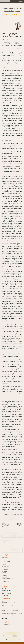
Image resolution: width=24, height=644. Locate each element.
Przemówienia (5, 583)
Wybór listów (5, 577)
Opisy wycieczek (6, 563)
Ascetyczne (5, 575)
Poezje (4, 559)
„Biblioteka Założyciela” (7, 590)
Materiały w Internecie (6, 594)
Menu (22, 1)
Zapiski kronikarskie (7, 561)
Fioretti (3, 568)
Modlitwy (4, 565)
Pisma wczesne (5, 557)
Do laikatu (5, 573)
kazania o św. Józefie (11, 517)
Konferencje (4, 571)
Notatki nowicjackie (7, 560)
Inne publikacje (5, 595)
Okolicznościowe (6, 581)
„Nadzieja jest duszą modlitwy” (8, 606)
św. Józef (19, 517)
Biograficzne (4, 589)
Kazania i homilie (5, 570)
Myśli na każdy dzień (6, 566)
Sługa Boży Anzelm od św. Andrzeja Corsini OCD (12, 10)
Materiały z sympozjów (7, 592)
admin (3, 40)
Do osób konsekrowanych (8, 574)
